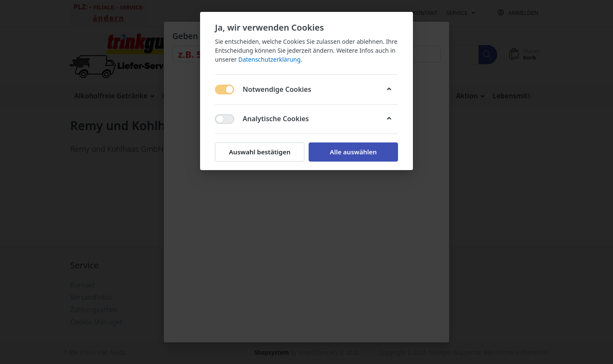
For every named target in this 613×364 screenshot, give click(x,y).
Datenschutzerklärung (269, 59)
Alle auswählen (353, 152)
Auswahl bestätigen (260, 152)
